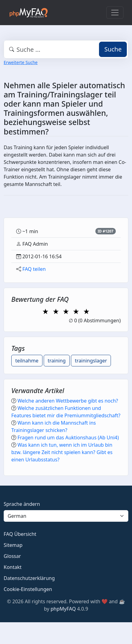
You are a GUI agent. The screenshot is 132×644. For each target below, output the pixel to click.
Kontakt (13, 567)
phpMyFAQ (63, 609)
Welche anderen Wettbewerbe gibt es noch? (68, 401)
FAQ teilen (34, 269)
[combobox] (66, 49)
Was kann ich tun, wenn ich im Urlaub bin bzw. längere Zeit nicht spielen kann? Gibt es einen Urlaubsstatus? (62, 452)
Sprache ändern (22, 504)
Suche (113, 49)
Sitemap (13, 545)
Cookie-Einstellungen (28, 589)
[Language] (66, 516)
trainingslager (91, 361)
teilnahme (27, 361)
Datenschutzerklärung (29, 578)
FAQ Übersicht (20, 534)
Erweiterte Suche (21, 62)
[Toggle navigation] (115, 13)
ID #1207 (105, 231)
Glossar (12, 556)
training (57, 361)
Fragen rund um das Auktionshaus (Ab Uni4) (68, 438)
